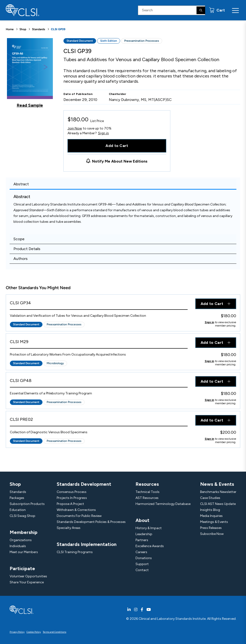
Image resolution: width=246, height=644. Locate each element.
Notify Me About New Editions (120, 161)
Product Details (27, 249)
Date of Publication (78, 94)
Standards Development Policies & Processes (91, 522)
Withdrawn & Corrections (76, 510)
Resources (147, 484)
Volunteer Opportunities (28, 576)
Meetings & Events (214, 522)
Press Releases (211, 528)
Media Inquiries (211, 516)
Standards (39, 29)
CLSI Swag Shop (22, 516)
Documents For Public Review (79, 516)
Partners (142, 540)
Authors (21, 259)
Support (142, 564)
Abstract (21, 184)
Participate (22, 568)
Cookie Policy (34, 632)
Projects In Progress (72, 498)
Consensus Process (72, 492)
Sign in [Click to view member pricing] (209, 322)
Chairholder (118, 94)
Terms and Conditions (55, 632)
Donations (144, 558)
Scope (19, 239)
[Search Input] (172, 10)
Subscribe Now (212, 534)
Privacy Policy (17, 632)
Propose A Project (70, 504)
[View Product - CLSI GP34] (99, 304)
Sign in (103, 133)
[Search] (201, 10)
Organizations (21, 540)
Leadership (144, 534)
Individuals (18, 546)
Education (18, 510)
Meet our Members (24, 552)
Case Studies (210, 498)
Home (10, 29)
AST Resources (147, 498)
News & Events (217, 484)
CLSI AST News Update (218, 504)
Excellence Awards (150, 546)
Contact (142, 570)
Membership (24, 532)
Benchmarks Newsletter (218, 492)
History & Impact (149, 528)
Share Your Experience (27, 582)
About (142, 520)
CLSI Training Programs (75, 552)
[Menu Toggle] (235, 10)
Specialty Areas (69, 528)
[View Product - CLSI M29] (99, 343)
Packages (17, 498)
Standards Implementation (87, 544)
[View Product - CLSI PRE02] (99, 421)
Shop (23, 29)
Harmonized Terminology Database (163, 504)
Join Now (75, 128)
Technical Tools (148, 492)
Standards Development (84, 484)
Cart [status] (220, 10)
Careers (141, 552)
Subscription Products (27, 504)
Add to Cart (117, 146)
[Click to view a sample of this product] (30, 73)
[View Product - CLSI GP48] (99, 382)
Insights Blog (210, 510)
